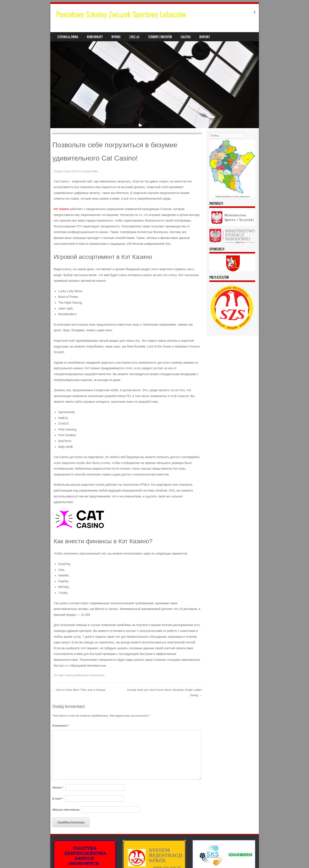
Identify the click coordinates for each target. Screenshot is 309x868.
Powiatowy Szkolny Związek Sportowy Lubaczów (121, 14)
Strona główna (68, 37)
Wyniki (116, 37)
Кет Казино (61, 209)
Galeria (186, 37)
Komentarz (61, 726)
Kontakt (205, 37)
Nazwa (58, 788)
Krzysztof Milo (90, 171)
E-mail (58, 799)
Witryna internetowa (66, 810)
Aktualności (98, 675)
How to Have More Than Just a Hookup (79, 690)
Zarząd (134, 37)
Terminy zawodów (160, 37)
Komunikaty (95, 37)
